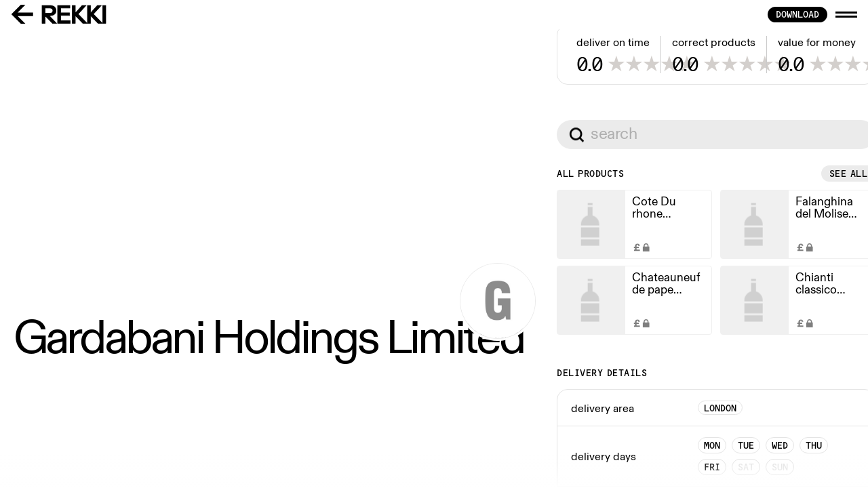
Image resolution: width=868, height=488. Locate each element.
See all (394, 386)
